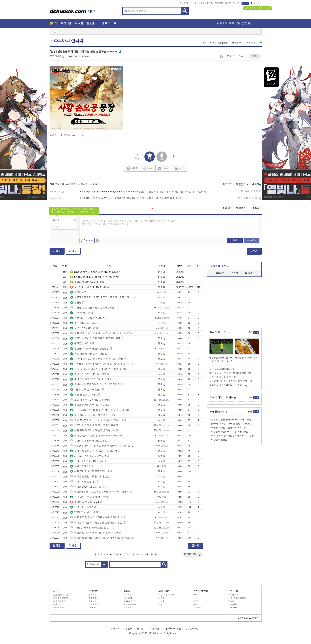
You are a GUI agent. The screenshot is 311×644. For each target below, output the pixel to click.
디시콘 (236, 3)
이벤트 (228, 3)
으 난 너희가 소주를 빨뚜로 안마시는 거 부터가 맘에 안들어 (102, 410)
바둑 (161, 604)
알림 (249, 273)
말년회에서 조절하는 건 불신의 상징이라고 (95, 384)
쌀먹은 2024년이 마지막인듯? (88, 487)
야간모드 (256, 3)
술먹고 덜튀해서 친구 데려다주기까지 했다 (95, 451)
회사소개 (115, 629)
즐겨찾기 (220, 273)
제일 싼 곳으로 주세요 (84, 395)
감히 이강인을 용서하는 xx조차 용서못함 (231, 420)
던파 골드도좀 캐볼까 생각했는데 (90, 497)
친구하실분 (78, 292)
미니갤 (193, 3)
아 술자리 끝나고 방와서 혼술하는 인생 (93, 415)
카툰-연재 (233, 604)
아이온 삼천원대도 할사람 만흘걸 (90, 477)
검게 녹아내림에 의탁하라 (222, 369)
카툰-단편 (233, 607)
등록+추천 (251, 240)
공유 (148, 168)
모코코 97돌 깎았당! (83, 328)
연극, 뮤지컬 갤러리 (237, 598)
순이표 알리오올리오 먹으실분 (88, 374)
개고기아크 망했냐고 (83, 482)
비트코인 (163, 598)
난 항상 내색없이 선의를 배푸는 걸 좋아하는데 (97, 359)
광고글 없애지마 (81, 343)
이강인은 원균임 (219, 440)
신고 (179, 168)
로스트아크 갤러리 (67, 41)
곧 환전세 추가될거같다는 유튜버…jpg (228, 385)
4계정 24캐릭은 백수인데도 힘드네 (91, 528)
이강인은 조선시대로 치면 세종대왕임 (230, 432)
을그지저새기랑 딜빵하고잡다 (88, 461)
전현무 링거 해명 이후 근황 (223, 377)
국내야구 (128, 595)
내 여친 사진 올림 (82, 313)
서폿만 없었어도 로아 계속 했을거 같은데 (94, 425)
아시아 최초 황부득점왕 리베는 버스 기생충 (233, 436)
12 (133, 554)
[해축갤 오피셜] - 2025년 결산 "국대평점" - (232, 424)
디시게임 (219, 3)
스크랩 (221, 57)
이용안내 (251, 43)
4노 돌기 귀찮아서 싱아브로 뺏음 (90, 456)
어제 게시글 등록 (234, 23)
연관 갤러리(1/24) (219, 43)
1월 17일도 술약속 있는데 (86, 390)
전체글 (57, 251)
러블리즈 (93, 598)
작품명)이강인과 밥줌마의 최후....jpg (229, 428)
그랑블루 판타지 (61, 598)
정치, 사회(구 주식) (167, 595)
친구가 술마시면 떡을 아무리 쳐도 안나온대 (95, 338)
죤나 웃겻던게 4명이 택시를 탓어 (90, 379)
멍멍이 (196, 595)
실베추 (132, 168)
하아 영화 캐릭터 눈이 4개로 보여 (90, 354)
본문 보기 (227, 184)
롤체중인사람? (80, 466)
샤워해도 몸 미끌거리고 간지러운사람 (92, 308)
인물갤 (202, 3)
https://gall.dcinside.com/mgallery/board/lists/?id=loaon (109, 192)
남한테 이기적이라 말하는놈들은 (89, 349)
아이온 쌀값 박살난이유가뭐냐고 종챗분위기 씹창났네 (101, 538)
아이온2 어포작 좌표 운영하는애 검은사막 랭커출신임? (101, 492)
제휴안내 (128, 629)
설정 (204, 43)
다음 (152, 554)
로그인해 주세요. (220, 266)
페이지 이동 (193, 554)
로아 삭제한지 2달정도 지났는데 (89, 400)
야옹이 (196, 598)
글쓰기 (254, 251)
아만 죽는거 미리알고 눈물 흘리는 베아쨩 (94, 430)
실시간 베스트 (218, 332)
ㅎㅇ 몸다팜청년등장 (83, 323)
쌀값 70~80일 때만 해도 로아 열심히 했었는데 (97, 420)
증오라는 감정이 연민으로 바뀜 (89, 441)
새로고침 (257, 184)
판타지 (231, 601)
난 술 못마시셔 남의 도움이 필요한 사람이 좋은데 (98, 369)
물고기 (196, 601)
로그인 (245, 3)
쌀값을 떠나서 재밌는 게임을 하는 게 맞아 (94, 533)
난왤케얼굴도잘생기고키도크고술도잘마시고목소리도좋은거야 (102, 297)
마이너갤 (184, 3)
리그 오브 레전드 (61, 595)
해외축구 (128, 607)
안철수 (162, 601)
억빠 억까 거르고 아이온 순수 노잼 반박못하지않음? (100, 333)
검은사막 (57, 604)
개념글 (73, 251)
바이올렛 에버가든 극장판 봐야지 (90, 405)
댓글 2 (255, 56)
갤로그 (210, 3)
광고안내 (141, 629)
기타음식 (197, 607)
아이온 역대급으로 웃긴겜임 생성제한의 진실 (96, 523)
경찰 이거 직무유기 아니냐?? (88, 318)
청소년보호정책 (193, 629)
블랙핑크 (93, 595)
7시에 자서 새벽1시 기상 (85, 512)
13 (137, 554)
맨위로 (254, 618)
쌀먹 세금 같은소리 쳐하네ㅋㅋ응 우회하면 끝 (96, 517)
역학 (161, 607)
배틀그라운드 (59, 601)
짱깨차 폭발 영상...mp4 (84, 502)
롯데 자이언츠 (130, 604)
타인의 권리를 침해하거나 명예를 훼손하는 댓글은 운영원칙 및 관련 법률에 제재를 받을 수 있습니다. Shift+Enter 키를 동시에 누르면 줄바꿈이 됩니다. (131, 223)
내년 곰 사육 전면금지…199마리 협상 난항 (230, 373)
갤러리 (53, 23)
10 (124, 554)
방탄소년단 (94, 604)
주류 (195, 604)
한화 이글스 (129, 598)
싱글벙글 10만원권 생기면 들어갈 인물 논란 (231, 381)
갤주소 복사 (238, 43)
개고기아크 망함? (82, 507)
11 (128, 554)
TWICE (92, 607)
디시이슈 (231, 397)
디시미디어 (216, 397)
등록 (235, 240)
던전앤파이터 (59, 607)
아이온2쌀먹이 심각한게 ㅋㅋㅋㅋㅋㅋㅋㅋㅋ (96, 436)
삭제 (260, 198)
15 (146, 554)
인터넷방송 (233, 595)
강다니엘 (93, 601)
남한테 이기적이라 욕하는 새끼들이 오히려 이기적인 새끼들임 (102, 364)
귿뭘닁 (76, 303)
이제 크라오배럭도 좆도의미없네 (89, 471)
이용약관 (154, 629)
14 (142, 554)
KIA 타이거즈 (129, 601)
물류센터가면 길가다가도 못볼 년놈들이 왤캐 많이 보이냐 (102, 446)
